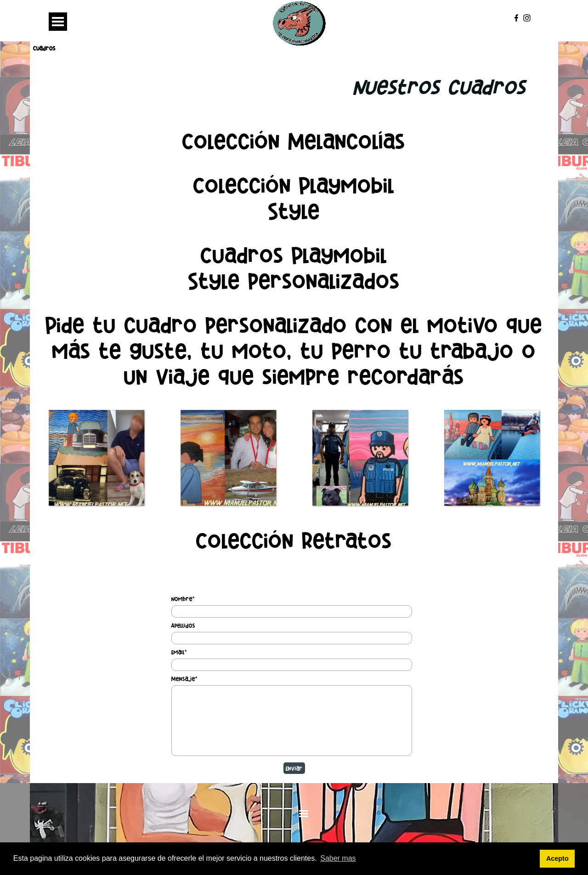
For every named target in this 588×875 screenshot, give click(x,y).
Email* (179, 652)
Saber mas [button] (338, 858)
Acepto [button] (557, 858)
